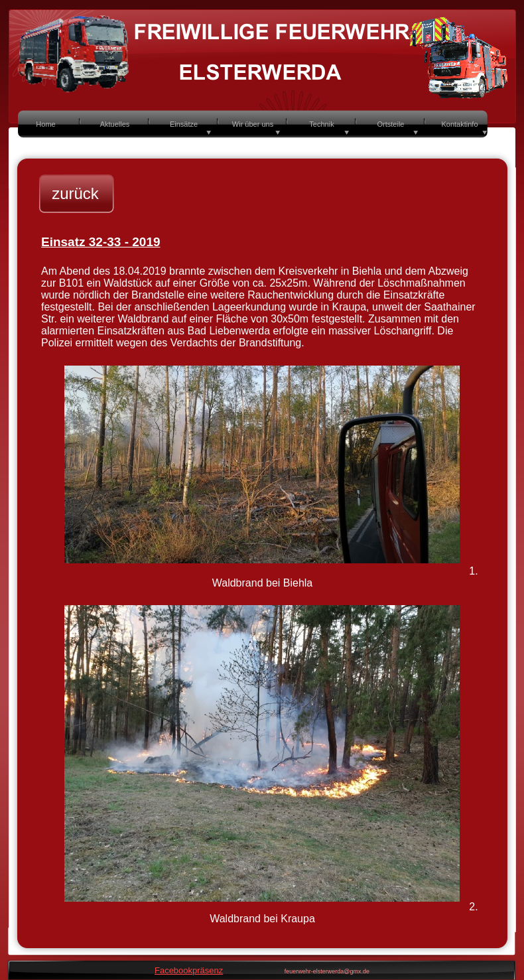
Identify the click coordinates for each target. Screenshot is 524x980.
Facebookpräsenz (189, 970)
